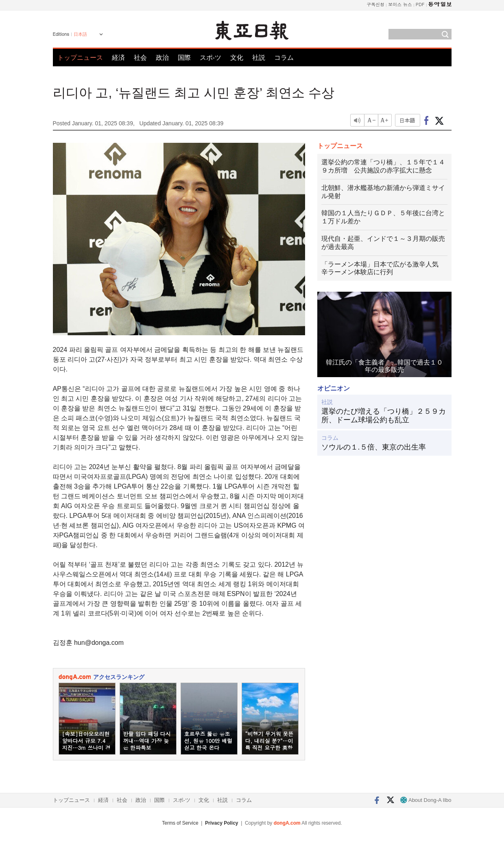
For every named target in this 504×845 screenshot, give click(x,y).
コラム (284, 58)
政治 (162, 58)
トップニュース (80, 58)
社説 (259, 58)
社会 (140, 58)
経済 (118, 58)
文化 (237, 58)
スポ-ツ (211, 58)
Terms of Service (180, 823)
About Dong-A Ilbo (426, 800)
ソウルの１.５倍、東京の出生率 (374, 447)
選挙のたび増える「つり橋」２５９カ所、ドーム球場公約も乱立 (384, 416)
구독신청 (375, 4)
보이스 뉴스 (400, 4)
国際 (184, 58)
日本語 (80, 34)
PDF (420, 4)
